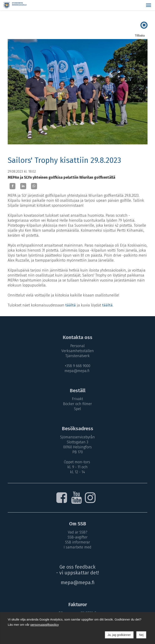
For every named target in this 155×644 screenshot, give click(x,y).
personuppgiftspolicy (45, 625)
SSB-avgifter (78, 537)
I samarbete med (77, 547)
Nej (141, 635)
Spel (77, 409)
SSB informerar (78, 542)
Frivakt (77, 399)
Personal (77, 346)
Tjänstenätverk (77, 356)
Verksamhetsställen (78, 351)
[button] (149, 5)
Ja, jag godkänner (119, 635)
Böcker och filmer (77, 404)
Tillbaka (140, 36)
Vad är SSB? (78, 532)
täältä (71, 305)
